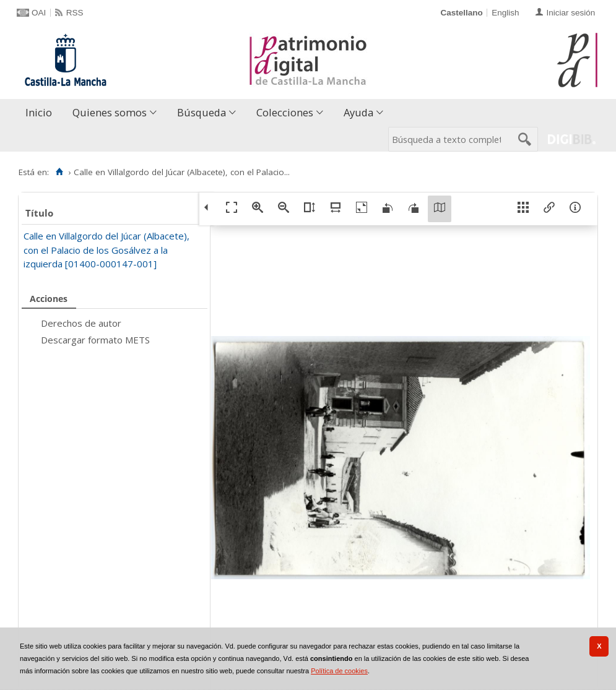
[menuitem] (41, 113)
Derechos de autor (81, 323)
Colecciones (285, 112)
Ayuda (358, 112)
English (505, 13)
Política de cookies (339, 671)
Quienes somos (110, 112)
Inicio (39, 112)
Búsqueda (202, 112)
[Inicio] (59, 172)
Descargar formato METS (95, 340)
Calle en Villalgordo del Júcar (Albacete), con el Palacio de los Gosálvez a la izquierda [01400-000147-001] (106, 250)
